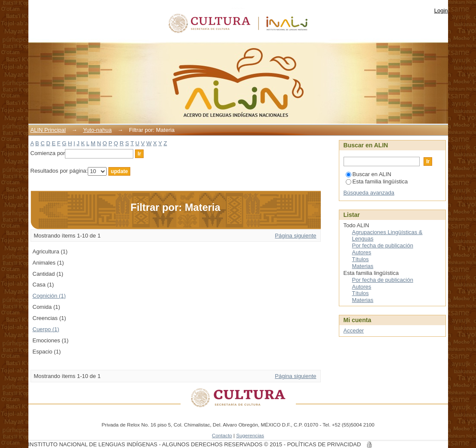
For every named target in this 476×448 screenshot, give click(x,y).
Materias (363, 266)
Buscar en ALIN (369, 174)
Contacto (222, 435)
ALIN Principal (48, 130)
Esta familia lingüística (377, 181)
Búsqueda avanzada (369, 193)
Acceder (354, 331)
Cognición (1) (49, 296)
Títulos (361, 259)
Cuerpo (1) (46, 329)
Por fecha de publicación (383, 245)
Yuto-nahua (97, 130)
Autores (362, 252)
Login (441, 11)
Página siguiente (295, 236)
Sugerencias (250, 435)
